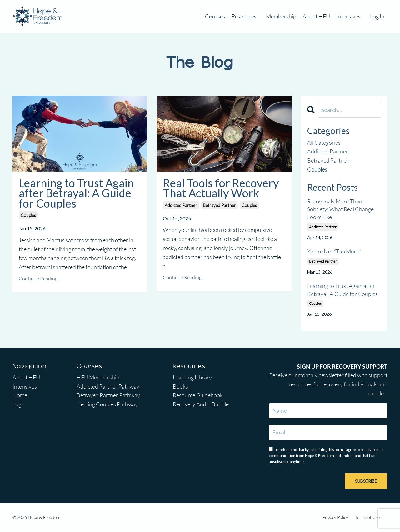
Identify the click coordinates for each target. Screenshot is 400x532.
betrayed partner (219, 205)
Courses (215, 16)
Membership (281, 16)
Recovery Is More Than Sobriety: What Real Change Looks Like (340, 209)
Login (19, 404)
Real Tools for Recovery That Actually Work (221, 188)
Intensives (348, 16)
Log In (377, 16)
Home (20, 395)
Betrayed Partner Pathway (108, 395)
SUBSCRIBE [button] (366, 481)
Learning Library (192, 377)
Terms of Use (367, 517)
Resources (244, 16)
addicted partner (181, 205)
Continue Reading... (40, 279)
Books (180, 386)
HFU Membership (98, 377)
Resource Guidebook (198, 395)
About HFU (316, 16)
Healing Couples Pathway (107, 404)
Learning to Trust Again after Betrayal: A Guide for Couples (76, 193)
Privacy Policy (335, 517)
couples (28, 215)
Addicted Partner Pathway (108, 386)
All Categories (324, 143)
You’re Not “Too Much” (334, 251)
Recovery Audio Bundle (201, 404)
